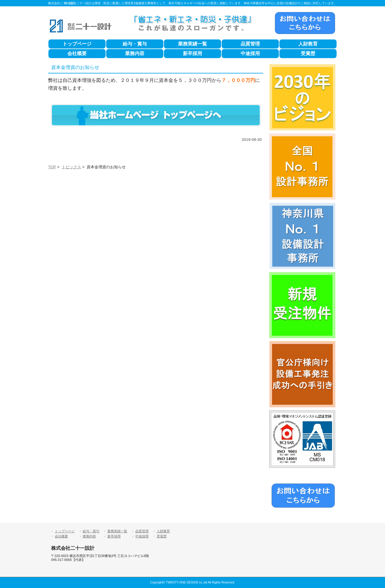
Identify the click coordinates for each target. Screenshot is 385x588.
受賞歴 (308, 53)
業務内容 (135, 53)
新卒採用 (192, 53)
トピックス (71, 167)
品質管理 (250, 44)
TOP (52, 167)
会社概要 (77, 53)
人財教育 (308, 44)
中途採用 (250, 53)
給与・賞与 (135, 44)
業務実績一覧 (192, 44)
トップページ (77, 44)
